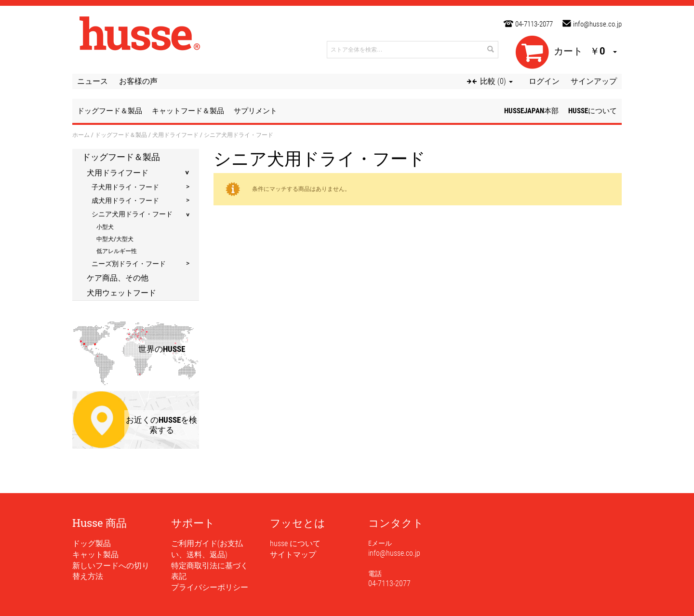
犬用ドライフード (175, 134)
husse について (295, 543)
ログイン (544, 81)
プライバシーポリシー (210, 587)
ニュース (93, 81)
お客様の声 (138, 81)
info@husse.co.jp (597, 24)
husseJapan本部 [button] (531, 111)
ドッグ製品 (92, 543)
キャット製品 (95, 555)
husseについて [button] (593, 111)
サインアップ (594, 81)
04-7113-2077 (534, 24)
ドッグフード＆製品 (121, 134)
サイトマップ (293, 555)
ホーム (81, 134)
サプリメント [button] (255, 111)
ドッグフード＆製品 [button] (110, 111)
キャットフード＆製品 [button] (188, 111)
